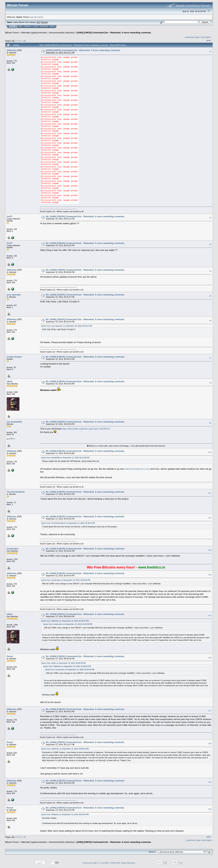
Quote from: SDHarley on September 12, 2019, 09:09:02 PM (65, 749)
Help (21, 26)
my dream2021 (14, 422)
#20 (210, 809)
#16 (210, 658)
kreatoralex (13, 549)
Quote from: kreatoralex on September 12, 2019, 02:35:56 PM (66, 580)
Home (13, 26)
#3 (210, 244)
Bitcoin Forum (12, 33)
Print (209, 40)
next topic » (206, 37)
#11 (210, 493)
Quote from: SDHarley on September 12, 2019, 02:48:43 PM (65, 621)
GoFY (10, 216)
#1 (210, 52)
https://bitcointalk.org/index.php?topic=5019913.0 (86, 429)
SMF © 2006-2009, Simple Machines (120, 863)
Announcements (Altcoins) (62, 33)
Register (44, 26)
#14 (210, 575)
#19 (210, 782)
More (52, 26)
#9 (210, 423)
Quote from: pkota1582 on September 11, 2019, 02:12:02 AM (65, 458)
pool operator (14, 295)
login (32, 17)
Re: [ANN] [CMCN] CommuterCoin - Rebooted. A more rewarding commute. (85, 216)
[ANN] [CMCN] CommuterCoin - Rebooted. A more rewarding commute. (114, 33)
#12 (210, 518)
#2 (210, 218)
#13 (210, 550)
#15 (210, 616)
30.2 (38, 22)
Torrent (44, 22)
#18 (210, 743)
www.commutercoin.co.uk (137, 469)
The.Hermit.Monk (16, 492)
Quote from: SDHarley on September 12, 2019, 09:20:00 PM (65, 815)
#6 (210, 321)
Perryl (10, 656)
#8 (210, 383)
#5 (210, 296)
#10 (210, 452)
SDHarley (12, 50)
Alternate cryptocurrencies (34, 33)
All (24, 41)
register (40, 17)
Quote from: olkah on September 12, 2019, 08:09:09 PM (63, 663)
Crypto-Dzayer (14, 357)
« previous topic (192, 37)
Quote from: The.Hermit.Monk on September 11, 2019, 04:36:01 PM (68, 523)
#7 (210, 358)
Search (28, 26)
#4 (210, 271)
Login (35, 26)
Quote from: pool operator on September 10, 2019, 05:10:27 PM (67, 326)
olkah (10, 381)
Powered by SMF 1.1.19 (93, 863)
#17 (210, 711)
